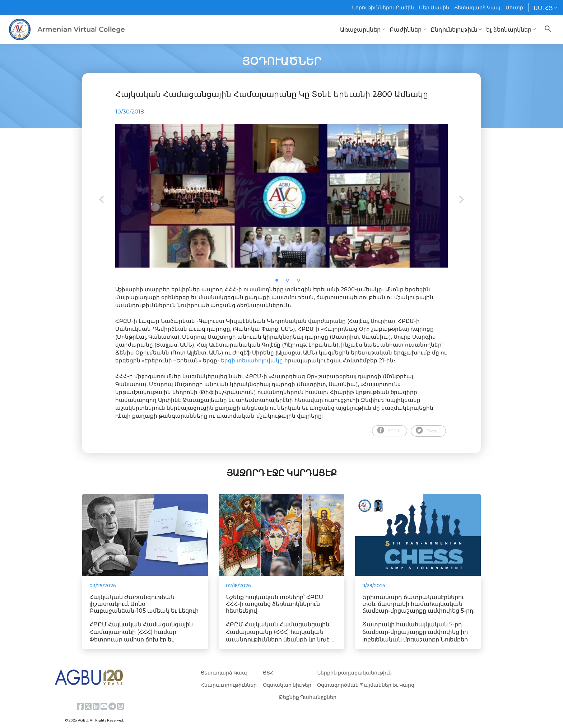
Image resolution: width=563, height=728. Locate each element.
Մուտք (514, 7)
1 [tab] (279, 282)
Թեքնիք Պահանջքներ (308, 697)
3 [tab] (301, 282)
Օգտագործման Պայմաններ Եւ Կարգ (366, 685)
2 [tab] (290, 282)
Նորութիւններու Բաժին (383, 7)
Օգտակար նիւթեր (287, 685)
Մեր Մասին (434, 7)
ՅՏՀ (268, 673)
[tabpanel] (281, 196)
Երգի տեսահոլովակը (252, 360)
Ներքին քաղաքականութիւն (354, 673)
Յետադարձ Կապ (477, 7)
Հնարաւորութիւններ (229, 685)
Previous (101, 200)
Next (462, 200)
